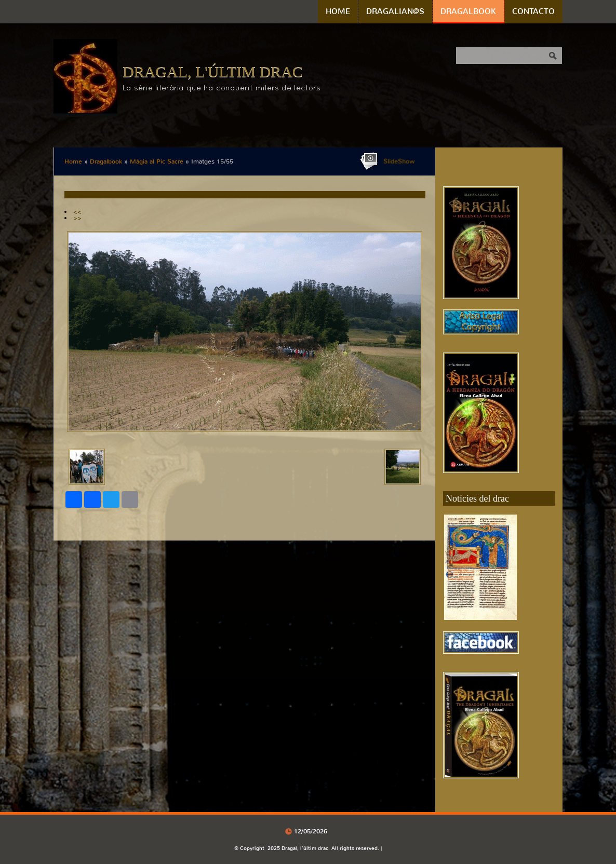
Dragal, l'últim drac (213, 71)
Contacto (533, 11)
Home (338, 11)
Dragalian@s (395, 11)
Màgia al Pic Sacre (157, 161)
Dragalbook (468, 11)
